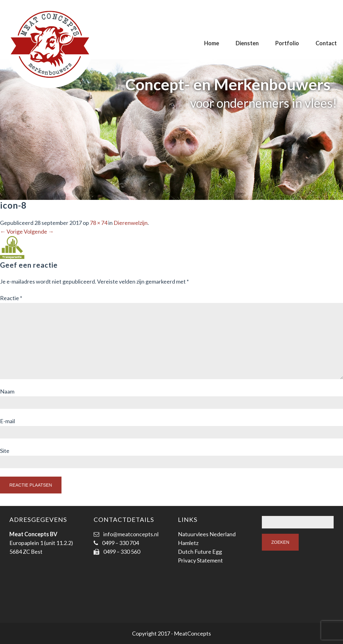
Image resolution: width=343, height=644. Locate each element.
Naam (7, 391)
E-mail (7, 421)
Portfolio (287, 43)
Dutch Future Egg (200, 552)
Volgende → (39, 231)
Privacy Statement (200, 560)
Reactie (11, 298)
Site (5, 451)
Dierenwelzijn (131, 223)
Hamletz (188, 543)
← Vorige (11, 231)
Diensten (247, 43)
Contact (326, 43)
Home (212, 43)
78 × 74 (99, 223)
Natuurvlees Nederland (207, 534)
